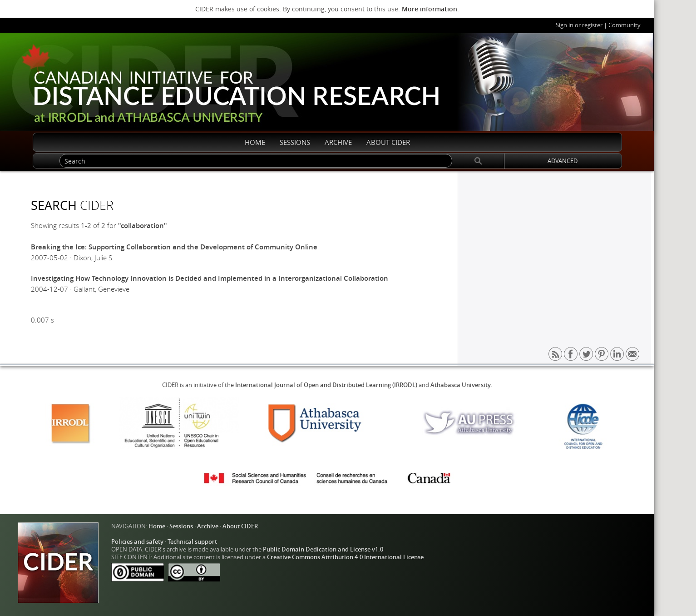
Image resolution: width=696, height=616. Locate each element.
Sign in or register (579, 25)
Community (624, 25)
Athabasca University (461, 385)
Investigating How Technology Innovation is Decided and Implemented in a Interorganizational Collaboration (210, 278)
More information (429, 9)
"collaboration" (143, 226)
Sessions (181, 526)
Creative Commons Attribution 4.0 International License (345, 557)
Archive (208, 526)
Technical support (192, 542)
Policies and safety (137, 542)
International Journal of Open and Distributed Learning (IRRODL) (326, 385)
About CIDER (240, 526)
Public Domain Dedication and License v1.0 (323, 549)
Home (157, 526)
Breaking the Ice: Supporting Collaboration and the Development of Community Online (174, 247)
